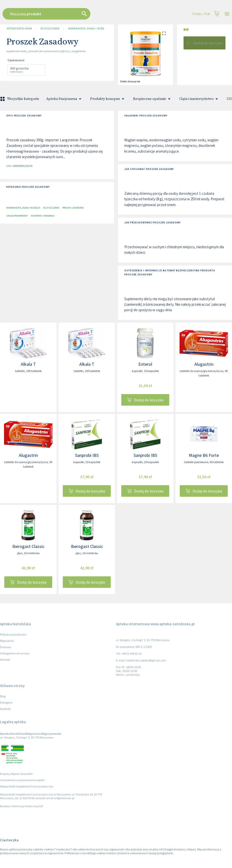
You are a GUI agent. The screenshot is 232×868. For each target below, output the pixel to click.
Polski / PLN (201, 14)
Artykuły (5, 709)
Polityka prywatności (13, 634)
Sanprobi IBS (87, 455)
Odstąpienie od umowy (15, 653)
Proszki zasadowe (73, 208)
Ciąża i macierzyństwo (199, 99)
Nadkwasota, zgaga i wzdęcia (85, 29)
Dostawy (6, 647)
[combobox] (99, 14)
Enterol (145, 364)
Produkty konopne (108, 99)
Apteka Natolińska (19, 29)
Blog (3, 696)
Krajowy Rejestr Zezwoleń (16, 774)
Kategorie (6, 702)
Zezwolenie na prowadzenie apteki (22, 780)
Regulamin (7, 641)
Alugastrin (204, 364)
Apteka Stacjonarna (65, 99)
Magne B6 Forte (204, 455)
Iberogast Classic (28, 546)
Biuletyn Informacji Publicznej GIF (22, 806)
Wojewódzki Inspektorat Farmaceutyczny (27, 786)
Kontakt (5, 660)
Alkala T (28, 364)
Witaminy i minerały (43, 216)
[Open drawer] (227, 14)
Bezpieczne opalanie (153, 99)
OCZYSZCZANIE (50, 29)
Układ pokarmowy (17, 216)
